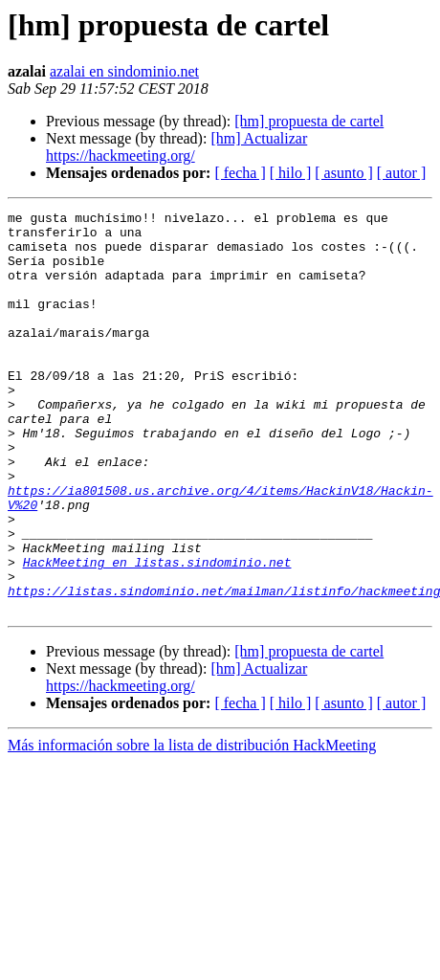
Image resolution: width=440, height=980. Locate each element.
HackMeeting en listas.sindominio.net (157, 634)
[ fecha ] (240, 173)
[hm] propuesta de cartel (309, 121)
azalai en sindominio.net (124, 71)
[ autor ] (402, 173)
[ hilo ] (291, 173)
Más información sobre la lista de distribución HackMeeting (192, 825)
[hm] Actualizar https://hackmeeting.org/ (176, 147)
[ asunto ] (343, 173)
